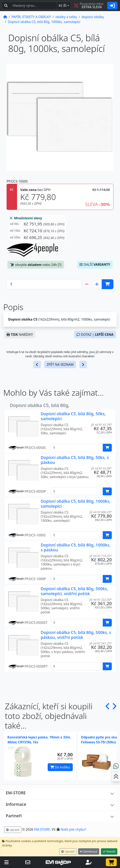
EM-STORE (42, 829)
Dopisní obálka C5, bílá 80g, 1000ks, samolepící (76, 504)
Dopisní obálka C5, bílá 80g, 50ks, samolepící (73, 416)
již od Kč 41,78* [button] (101, 425)
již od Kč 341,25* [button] (101, 643)
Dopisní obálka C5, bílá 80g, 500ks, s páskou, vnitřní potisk (76, 635)
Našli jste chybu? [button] (73, 829)
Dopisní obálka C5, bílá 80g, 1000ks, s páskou (76, 547)
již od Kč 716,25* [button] (101, 556)
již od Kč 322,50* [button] (101, 600)
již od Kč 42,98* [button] (101, 468)
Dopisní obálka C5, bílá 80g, (40, 405)
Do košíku (60, 767)
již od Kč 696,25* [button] (101, 512)
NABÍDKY (20, 335)
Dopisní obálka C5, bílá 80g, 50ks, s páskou (75, 460)
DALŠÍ (95, 264)
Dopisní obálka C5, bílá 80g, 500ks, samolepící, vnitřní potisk (74, 591)
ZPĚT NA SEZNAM (60, 364)
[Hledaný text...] (34, 6)
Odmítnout (89, 851)
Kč (63, 6)
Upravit (68, 851)
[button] (37, 225)
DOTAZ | (95, 335)
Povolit (109, 851)
